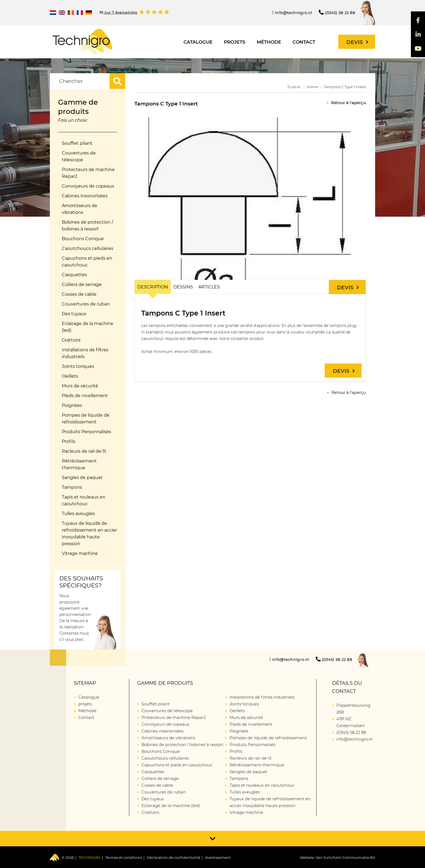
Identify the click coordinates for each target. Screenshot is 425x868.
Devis (357, 42)
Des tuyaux (74, 314)
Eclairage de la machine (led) (88, 327)
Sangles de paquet (82, 478)
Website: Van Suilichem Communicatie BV (337, 857)
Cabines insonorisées (85, 196)
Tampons (72, 487)
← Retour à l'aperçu (346, 103)
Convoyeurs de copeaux (88, 186)
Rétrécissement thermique (79, 464)
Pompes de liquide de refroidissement (86, 419)
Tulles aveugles (78, 514)
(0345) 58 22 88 (337, 12)
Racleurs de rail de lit (84, 451)
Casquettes (74, 275)
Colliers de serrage (82, 284)
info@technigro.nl (292, 13)
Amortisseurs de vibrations (80, 209)
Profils (69, 441)
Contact (304, 42)
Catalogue (198, 42)
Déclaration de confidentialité (174, 857)
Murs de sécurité (80, 386)
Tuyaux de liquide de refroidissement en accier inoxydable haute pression (89, 533)
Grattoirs (71, 340)
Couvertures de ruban (86, 304)
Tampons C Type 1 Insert (345, 87)
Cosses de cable (79, 294)
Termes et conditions (124, 857)
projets (235, 42)
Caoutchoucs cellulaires (88, 248)
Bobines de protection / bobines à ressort (87, 226)
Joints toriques (78, 366)
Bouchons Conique (83, 239)
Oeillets (70, 376)
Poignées (72, 405)
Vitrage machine (80, 553)
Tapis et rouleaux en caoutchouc (84, 500)
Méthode (269, 42)
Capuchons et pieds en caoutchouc (87, 262)
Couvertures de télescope (79, 156)
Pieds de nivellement (85, 396)
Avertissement (218, 857)
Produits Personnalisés (86, 432)
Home (312, 87)
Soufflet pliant (77, 143)
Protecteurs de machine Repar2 (88, 173)
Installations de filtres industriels (85, 353)
